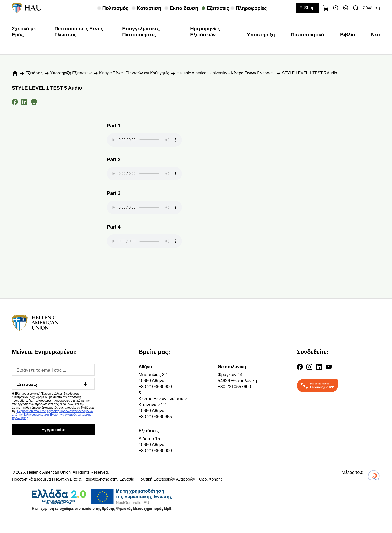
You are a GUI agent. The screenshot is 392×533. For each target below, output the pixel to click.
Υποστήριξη (261, 35)
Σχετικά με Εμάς (24, 32)
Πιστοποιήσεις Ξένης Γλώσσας (79, 32)
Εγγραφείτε (53, 429)
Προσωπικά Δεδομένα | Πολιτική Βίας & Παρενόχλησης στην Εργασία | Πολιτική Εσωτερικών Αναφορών (104, 479)
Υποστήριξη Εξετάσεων (71, 73)
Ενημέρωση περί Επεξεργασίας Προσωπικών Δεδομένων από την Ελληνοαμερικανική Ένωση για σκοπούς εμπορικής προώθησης (53, 415)
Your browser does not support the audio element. (144, 140)
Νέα (376, 35)
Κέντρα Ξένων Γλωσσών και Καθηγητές (134, 73)
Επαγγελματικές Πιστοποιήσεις (141, 32)
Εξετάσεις (34, 73)
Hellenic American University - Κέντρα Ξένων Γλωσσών (226, 73)
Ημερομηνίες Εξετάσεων (205, 32)
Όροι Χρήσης (211, 479)
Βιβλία (348, 35)
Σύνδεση (371, 8)
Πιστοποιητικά (308, 35)
